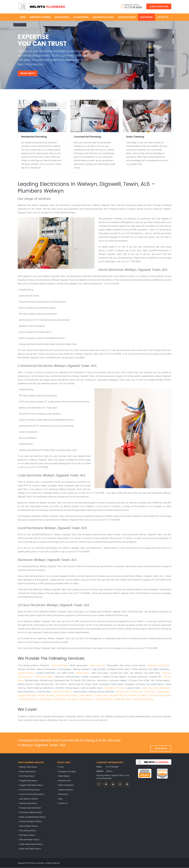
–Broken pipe (136, 692)
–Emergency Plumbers (114, 688)
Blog (61, 799)
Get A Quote (161, 743)
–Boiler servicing (97, 666)
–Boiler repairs (82, 674)
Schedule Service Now (159, 6)
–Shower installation (27, 699)
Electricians (146, 17)
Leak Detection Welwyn (29, 799)
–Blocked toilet (122, 692)
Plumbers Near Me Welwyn (30, 808)
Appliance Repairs (127, 17)
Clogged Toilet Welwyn (28, 781)
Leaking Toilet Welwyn (28, 803)
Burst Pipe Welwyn (27, 776)
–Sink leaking (59, 699)
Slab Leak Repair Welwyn (29, 840)
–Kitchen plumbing (46, 696)
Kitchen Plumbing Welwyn (30, 790)
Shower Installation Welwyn (31, 821)
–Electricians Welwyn (62, 692)
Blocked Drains (81, 17)
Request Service (28, 73)
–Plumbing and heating (142, 699)
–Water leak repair (122, 699)
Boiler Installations (103, 17)
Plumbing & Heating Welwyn (31, 812)
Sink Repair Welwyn (27, 835)
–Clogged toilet (162, 692)
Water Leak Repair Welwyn (30, 849)
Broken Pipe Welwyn (28, 772)
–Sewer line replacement (160, 696)
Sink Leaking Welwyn (28, 831)
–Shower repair (45, 699)
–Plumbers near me (118, 696)
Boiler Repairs (62, 17)
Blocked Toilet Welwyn (28, 767)
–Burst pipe (149, 692)
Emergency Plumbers (40, 17)
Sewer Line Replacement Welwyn (33, 817)
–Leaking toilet (101, 696)
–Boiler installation (59, 666)
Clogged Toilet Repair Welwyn (31, 785)
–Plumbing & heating (138, 696)
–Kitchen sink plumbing (67, 696)
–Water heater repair (103, 699)
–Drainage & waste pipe (158, 666)
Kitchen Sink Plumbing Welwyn (32, 794)
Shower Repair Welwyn (29, 826)
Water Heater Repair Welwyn (31, 844)
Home (23, 17)
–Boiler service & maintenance (155, 688)
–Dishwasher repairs (44, 677)
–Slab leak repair (85, 699)
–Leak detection (86, 696)
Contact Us (163, 17)
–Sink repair (71, 699)
